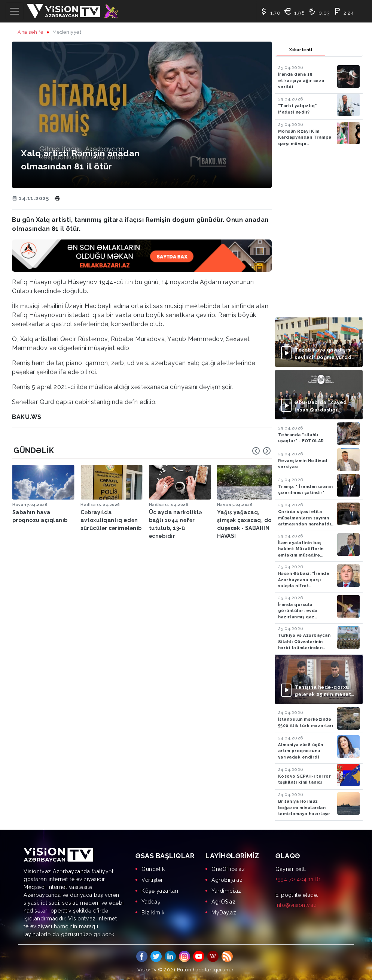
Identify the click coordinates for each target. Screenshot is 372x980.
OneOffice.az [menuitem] (228, 869)
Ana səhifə (31, 32)
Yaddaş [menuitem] (151, 902)
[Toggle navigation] (15, 11)
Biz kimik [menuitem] (153, 913)
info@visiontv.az (296, 905)
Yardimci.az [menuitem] (226, 891)
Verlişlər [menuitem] (152, 880)
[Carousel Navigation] (262, 451)
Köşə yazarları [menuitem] (160, 891)
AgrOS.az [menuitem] (223, 902)
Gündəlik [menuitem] (153, 869)
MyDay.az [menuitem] (224, 913)
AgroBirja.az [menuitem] (227, 880)
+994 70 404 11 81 (298, 879)
